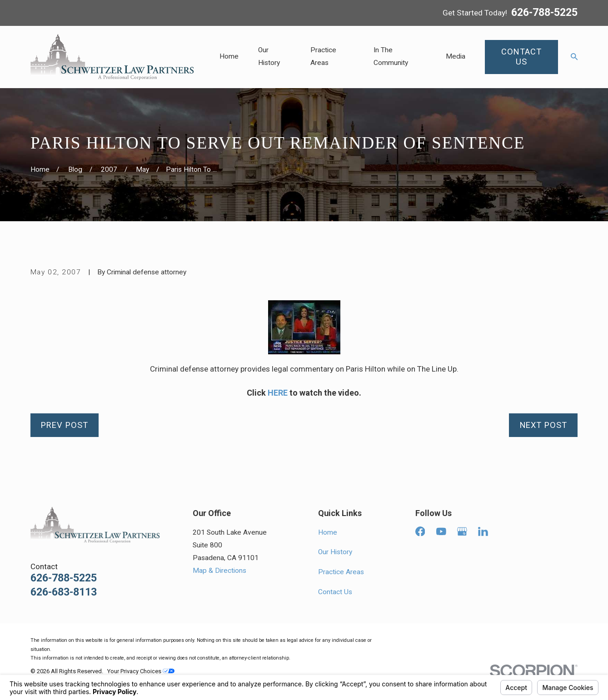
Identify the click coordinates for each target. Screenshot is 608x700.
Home (328, 532)
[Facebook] (420, 531)
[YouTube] (441, 531)
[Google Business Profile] (462, 531)
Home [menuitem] (229, 56)
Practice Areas (341, 572)
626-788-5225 (544, 13)
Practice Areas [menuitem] (323, 56)
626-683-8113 (64, 592)
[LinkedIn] (483, 531)
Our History (335, 552)
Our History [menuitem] (269, 56)
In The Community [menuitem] (391, 56)
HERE (278, 393)
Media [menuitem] (456, 56)
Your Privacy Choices (141, 671)
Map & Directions (219, 571)
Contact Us (335, 592)
